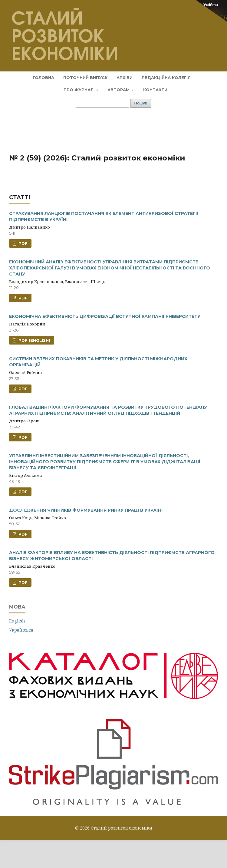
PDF (22, 243)
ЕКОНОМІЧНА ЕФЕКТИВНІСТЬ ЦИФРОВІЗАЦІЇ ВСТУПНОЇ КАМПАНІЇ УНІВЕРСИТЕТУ (105, 316)
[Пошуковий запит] (103, 103)
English (17, 621)
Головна (43, 78)
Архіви (125, 78)
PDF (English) (34, 340)
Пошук (141, 103)
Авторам (119, 90)
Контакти (155, 90)
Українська (21, 630)
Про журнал (79, 90)
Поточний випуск (85, 78)
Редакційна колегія (166, 78)
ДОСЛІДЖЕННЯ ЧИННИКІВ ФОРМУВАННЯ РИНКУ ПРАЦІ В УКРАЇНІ (86, 510)
